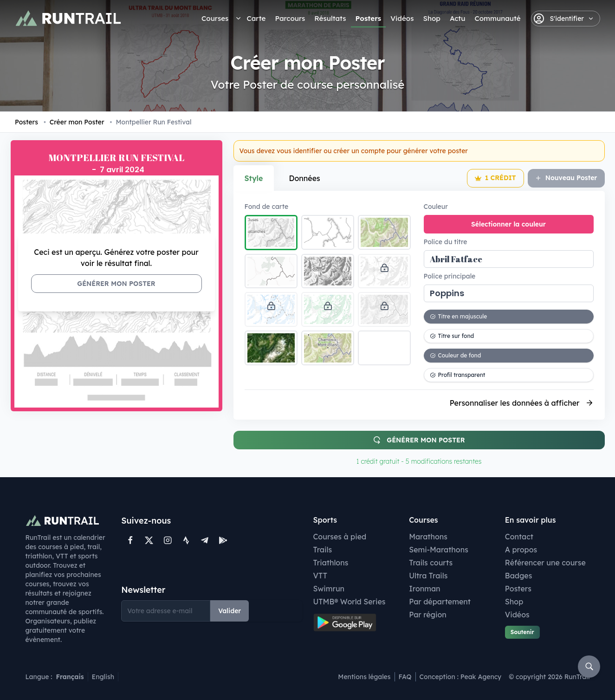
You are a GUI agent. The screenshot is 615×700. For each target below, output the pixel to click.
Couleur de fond (456, 355)
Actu (457, 18)
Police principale (450, 276)
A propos (521, 550)
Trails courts (431, 563)
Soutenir (522, 632)
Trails (323, 550)
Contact (519, 537)
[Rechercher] (589, 667)
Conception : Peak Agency (461, 677)
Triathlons (331, 563)
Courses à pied (340, 537)
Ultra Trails (428, 576)
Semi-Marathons (439, 550)
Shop (431, 18)
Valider (230, 611)
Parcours (290, 18)
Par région (428, 615)
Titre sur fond (452, 336)
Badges (519, 576)
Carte (256, 18)
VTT (320, 576)
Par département (440, 602)
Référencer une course (545, 563)
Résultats (330, 18)
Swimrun (329, 589)
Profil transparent (458, 375)
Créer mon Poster (74, 122)
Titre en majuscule (459, 316)
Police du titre (446, 242)
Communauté (497, 18)
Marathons (428, 537)
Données (304, 178)
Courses (215, 18)
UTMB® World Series (350, 602)
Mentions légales (364, 677)
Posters (369, 18)
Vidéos (402, 18)
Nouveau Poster (566, 178)
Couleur (436, 207)
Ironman (425, 589)
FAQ (405, 677)
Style (254, 178)
